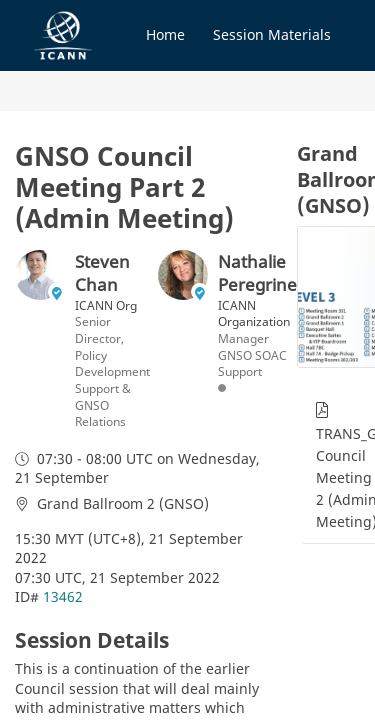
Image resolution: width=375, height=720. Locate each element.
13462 (63, 596)
